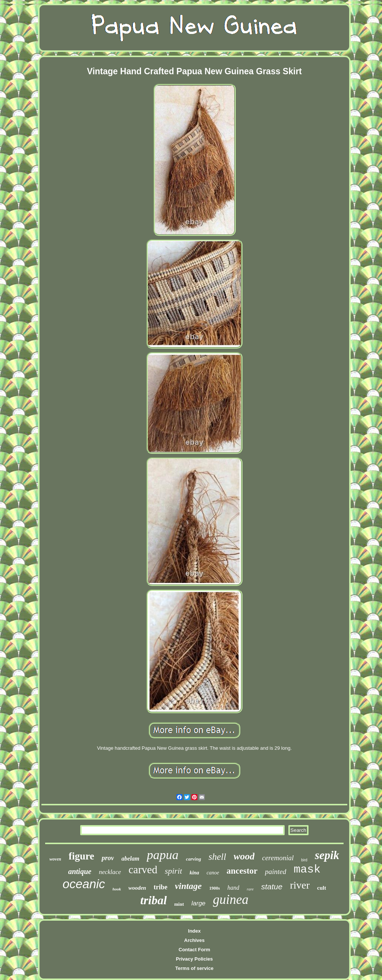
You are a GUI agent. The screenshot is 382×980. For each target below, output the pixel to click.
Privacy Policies (194, 959)
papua (162, 855)
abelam (130, 859)
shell (217, 857)
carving (193, 859)
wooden (137, 888)
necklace (110, 872)
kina (194, 873)
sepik (327, 855)
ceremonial (278, 858)
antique (80, 871)
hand (233, 888)
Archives (195, 940)
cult (322, 888)
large (198, 903)
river (300, 885)
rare (250, 889)
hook (117, 889)
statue (272, 887)
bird (304, 860)
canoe (213, 873)
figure (82, 856)
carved (143, 870)
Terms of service (194, 968)
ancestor (242, 871)
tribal (154, 900)
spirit (173, 871)
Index (194, 931)
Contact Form (195, 950)
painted (275, 872)
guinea (231, 900)
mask (307, 870)
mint (179, 904)
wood (244, 856)
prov (108, 858)
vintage (188, 886)
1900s (215, 888)
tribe (161, 887)
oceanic (84, 884)
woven (55, 859)
